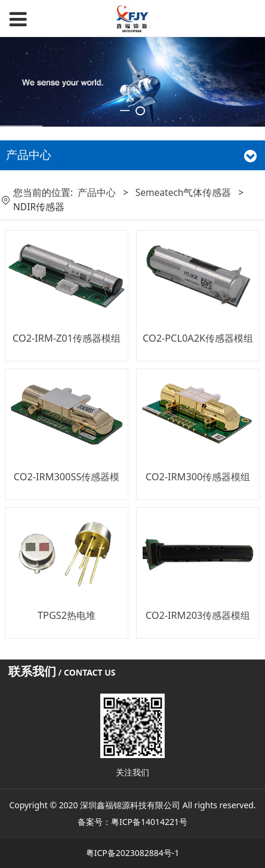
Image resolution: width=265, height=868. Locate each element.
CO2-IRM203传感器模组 (198, 615)
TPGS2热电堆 (67, 615)
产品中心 (97, 192)
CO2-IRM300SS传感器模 (67, 477)
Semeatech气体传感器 (184, 192)
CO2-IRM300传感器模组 (198, 477)
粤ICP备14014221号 (149, 822)
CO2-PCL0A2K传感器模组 (198, 338)
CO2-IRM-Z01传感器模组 (67, 338)
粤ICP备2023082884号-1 (132, 853)
